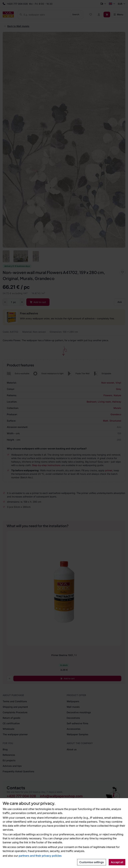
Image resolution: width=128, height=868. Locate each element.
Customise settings (92, 862)
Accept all (117, 862)
